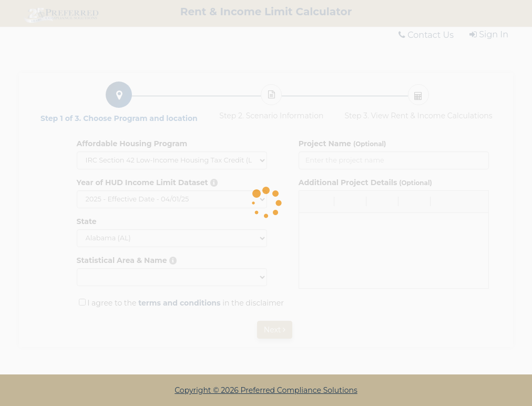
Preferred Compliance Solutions (299, 390)
